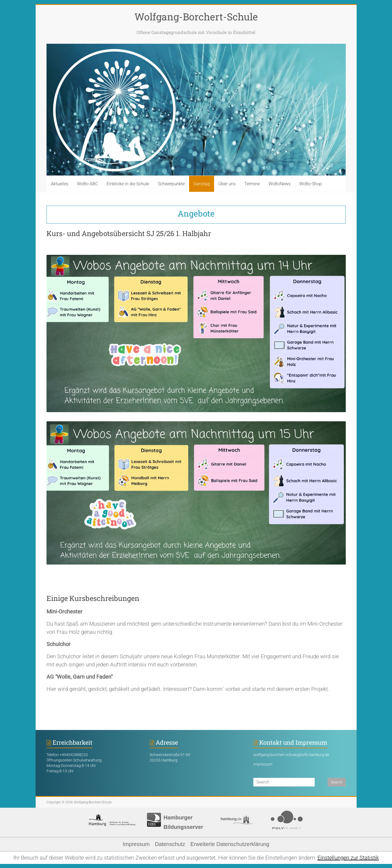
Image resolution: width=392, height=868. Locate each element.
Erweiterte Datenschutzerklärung (230, 844)
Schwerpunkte (171, 184)
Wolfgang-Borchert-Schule (196, 17)
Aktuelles (60, 184)
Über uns (227, 184)
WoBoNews (280, 184)
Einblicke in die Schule (128, 184)
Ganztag (202, 184)
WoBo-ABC (87, 184)
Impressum (263, 764)
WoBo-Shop (311, 184)
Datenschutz (170, 844)
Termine (252, 184)
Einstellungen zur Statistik (348, 858)
